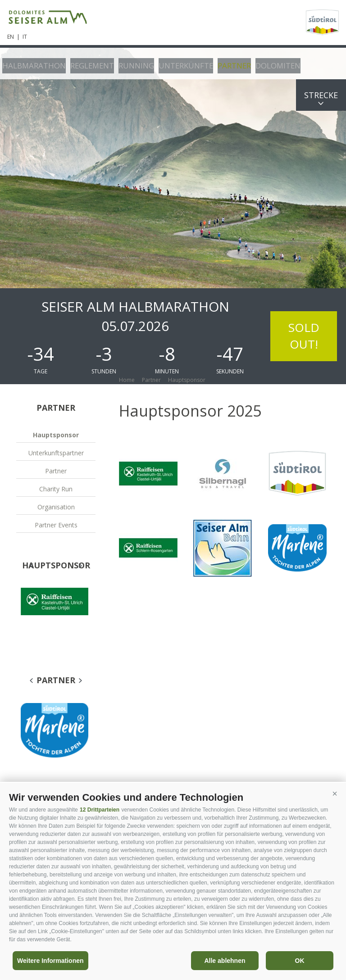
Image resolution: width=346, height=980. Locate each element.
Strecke (321, 95)
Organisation (56, 507)
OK (300, 961)
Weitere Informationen (50, 961)
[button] (335, 794)
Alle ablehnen (225, 961)
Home (127, 380)
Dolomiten (254, 63)
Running (124, 63)
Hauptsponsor (56, 435)
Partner (214, 63)
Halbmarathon (30, 63)
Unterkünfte (169, 63)
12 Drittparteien (100, 810)
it (25, 37)
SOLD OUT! (304, 336)
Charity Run (56, 489)
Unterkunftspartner (56, 453)
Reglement (83, 63)
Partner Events (56, 525)
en (11, 37)
